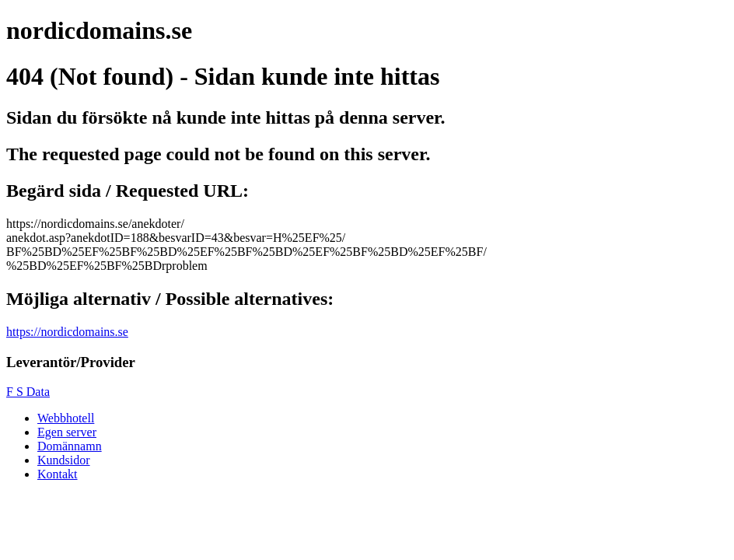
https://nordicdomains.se (67, 332)
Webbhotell (66, 418)
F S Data (28, 392)
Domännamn (70, 446)
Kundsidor (64, 460)
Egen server (67, 432)
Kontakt (58, 474)
